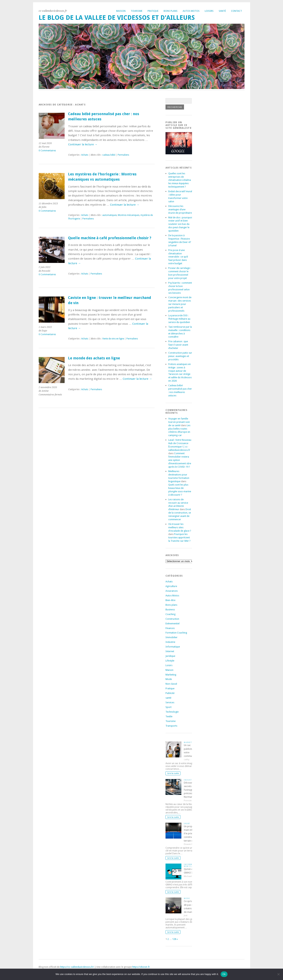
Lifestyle (170, 661)
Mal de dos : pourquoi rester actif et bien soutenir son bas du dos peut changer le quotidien (180, 224)
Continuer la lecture (83, 144)
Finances (170, 628)
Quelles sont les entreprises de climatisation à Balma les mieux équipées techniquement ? (180, 180)
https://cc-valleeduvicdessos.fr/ (77, 967)
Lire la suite (173, 773)
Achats (85, 155)
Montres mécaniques (129, 215)
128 (174, 939)
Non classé (171, 684)
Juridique (170, 656)
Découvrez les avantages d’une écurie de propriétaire (180, 209)
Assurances (172, 591)
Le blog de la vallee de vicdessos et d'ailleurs (117, 18)
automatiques (110, 215)
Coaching (170, 614)
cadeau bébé (109, 155)
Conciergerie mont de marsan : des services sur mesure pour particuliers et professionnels (180, 304)
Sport (168, 707)
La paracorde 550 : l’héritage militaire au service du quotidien (179, 319)
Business (170, 610)
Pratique (153, 11)
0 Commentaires (47, 151)
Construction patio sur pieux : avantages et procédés (180, 356)
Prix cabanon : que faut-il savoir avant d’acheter (178, 345)
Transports (171, 726)
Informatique (173, 647)
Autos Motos (191, 11)
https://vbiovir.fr (141, 967)
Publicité (170, 693)
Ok (224, 974)
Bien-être (170, 600)
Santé (222, 11)
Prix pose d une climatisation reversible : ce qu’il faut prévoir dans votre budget (178, 257)
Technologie (172, 712)
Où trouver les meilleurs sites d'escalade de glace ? (180, 527)
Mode (169, 679)
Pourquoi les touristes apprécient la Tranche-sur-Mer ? (179, 537)
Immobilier (171, 637)
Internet (170, 651)
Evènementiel (173, 624)
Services (170, 702)
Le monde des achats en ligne (94, 358)
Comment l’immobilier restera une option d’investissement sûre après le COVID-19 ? (180, 460)
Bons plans (171, 11)
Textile (169, 716)
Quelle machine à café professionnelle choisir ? (110, 238)
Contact (236, 11)
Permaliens (123, 155)
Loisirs (209, 11)
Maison (121, 11)
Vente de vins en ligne (113, 339)
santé (168, 698)
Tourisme (137, 11)
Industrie (170, 642)
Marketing (171, 675)
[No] (278, 974)
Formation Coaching (176, 633)
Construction (172, 619)
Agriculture (171, 586)
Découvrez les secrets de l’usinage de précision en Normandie (191, 790)
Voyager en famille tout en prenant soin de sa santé (179, 422)
